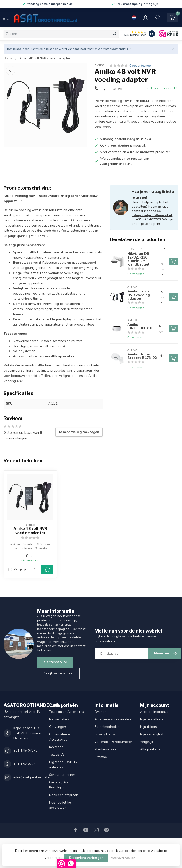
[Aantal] (35, 569)
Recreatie (56, 747)
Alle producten (151, 749)
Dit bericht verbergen (86, 858)
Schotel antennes (62, 775)
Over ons (101, 712)
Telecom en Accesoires (66, 712)
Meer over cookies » (124, 858)
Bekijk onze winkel (58, 673)
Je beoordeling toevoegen (79, 432)
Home (8, 58)
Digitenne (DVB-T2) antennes (64, 765)
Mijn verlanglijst (152, 734)
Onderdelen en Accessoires (60, 737)
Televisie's (57, 755)
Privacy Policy (105, 734)
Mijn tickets (148, 727)
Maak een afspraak (63, 795)
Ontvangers (58, 727)
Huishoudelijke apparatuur (60, 805)
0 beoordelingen (141, 66)
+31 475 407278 (148, 219)
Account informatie (154, 712)
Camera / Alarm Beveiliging (61, 785)
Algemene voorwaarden (113, 719)
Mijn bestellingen (153, 719)
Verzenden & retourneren (114, 742)
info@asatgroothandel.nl (152, 215)
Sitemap (101, 757)
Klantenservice (55, 662)
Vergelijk (20, 569)
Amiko (99, 66)
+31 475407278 (25, 751)
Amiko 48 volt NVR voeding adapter (45, 58)
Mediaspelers (59, 719)
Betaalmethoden (107, 727)
